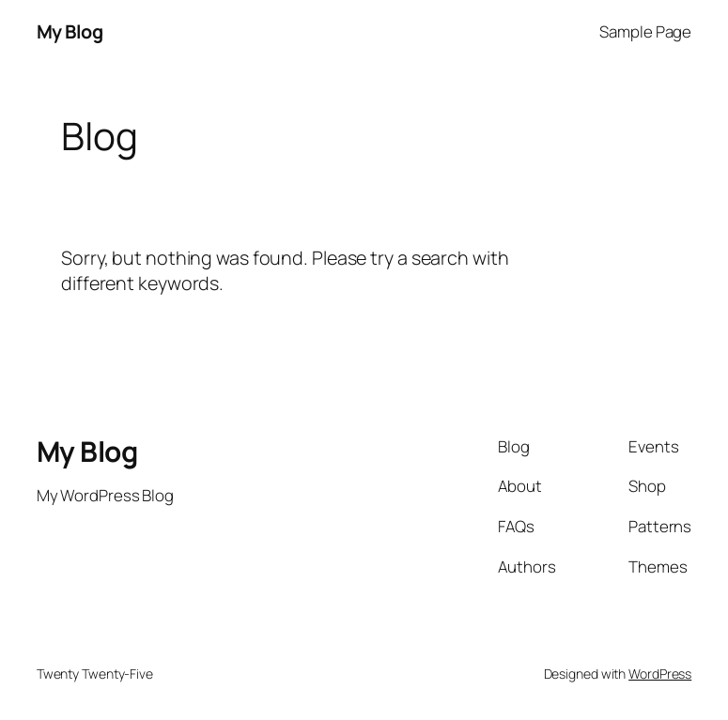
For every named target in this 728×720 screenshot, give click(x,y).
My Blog (70, 31)
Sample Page (645, 31)
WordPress (660, 674)
